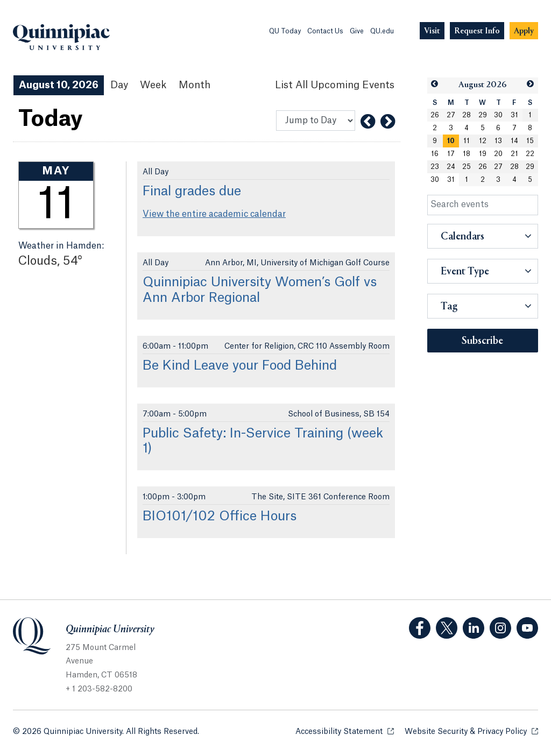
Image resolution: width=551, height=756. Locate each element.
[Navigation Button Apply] (524, 31)
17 (451, 154)
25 (467, 167)
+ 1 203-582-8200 (99, 689)
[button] (435, 84)
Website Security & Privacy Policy (471, 731)
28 (467, 115)
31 (514, 115)
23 (435, 167)
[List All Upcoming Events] (335, 85)
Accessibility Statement (345, 731)
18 (467, 154)
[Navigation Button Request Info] (477, 31)
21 (514, 154)
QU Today (285, 31)
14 (514, 141)
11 (467, 141)
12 (483, 141)
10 (451, 141)
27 (451, 115)
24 (451, 167)
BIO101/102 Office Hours (220, 517)
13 (498, 141)
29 (483, 115)
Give (357, 31)
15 (530, 141)
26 (435, 115)
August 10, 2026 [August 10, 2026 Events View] (59, 85)
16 (435, 154)
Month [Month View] (195, 85)
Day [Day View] (119, 85)
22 (530, 154)
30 (498, 115)
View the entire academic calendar (214, 214)
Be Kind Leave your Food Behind (240, 366)
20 (498, 154)
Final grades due (192, 192)
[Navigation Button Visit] (432, 31)
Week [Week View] (153, 85)
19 (483, 154)
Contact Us (325, 31)
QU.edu (382, 31)
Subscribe (482, 341)
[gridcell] (451, 141)
